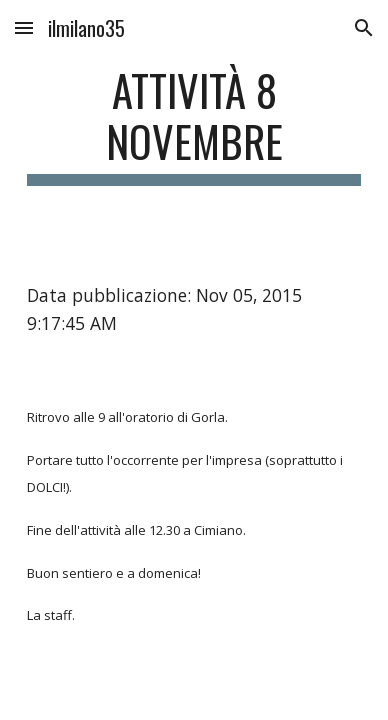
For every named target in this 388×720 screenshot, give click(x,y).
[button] (24, 27)
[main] (194, 125)
